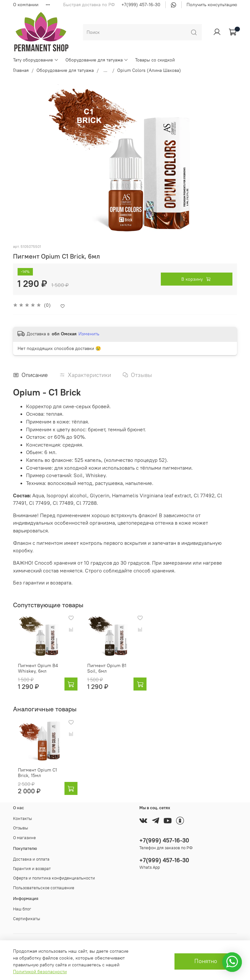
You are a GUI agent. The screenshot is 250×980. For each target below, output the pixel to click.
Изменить (89, 334)
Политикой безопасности (40, 972)
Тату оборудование (36, 60)
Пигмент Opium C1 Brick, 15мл (46, 764)
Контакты (22, 810)
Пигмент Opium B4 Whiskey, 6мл (46, 664)
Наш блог (22, 900)
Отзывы (21, 819)
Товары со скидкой (155, 60)
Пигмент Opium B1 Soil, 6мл (110, 664)
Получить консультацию (212, 5)
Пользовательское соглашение (44, 879)
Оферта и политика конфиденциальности (54, 870)
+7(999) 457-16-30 (141, 5)
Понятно (206, 961)
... (105, 70)
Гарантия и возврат (32, 860)
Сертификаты (27, 910)
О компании (26, 5)
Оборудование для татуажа (97, 60)
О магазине (24, 829)
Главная (21, 70)
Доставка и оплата (31, 850)
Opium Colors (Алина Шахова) (149, 70)
